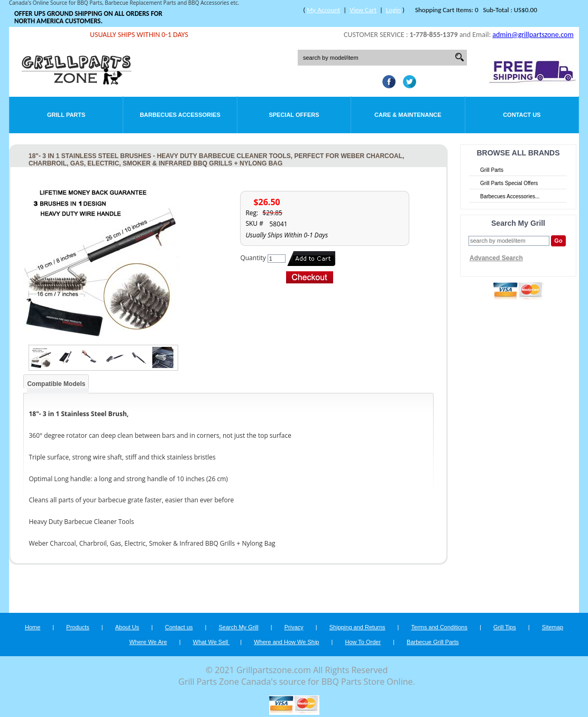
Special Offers (294, 115)
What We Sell (212, 642)
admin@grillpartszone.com (533, 35)
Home (33, 627)
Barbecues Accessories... (510, 196)
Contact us (179, 627)
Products (77, 627)
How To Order (363, 642)
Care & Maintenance (408, 115)
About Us (127, 627)
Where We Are (148, 642)
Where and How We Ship (286, 642)
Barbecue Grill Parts (433, 642)
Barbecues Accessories (180, 115)
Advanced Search (496, 258)
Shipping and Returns (357, 627)
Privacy (294, 627)
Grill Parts (66, 115)
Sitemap (553, 627)
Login (393, 10)
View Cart (363, 10)
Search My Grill (239, 627)
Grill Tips (505, 627)
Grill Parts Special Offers (509, 183)
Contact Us (522, 115)
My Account (323, 10)
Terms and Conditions (439, 627)
